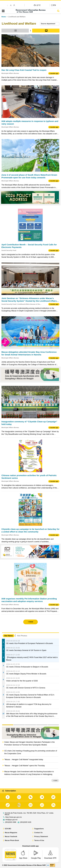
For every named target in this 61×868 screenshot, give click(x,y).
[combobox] (50, 24)
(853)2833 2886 (11, 822)
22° (39, 5)
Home (4, 17)
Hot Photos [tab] (22, 636)
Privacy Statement (41, 836)
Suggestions (39, 829)
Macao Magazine (11, 833)
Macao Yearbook (11, 836)
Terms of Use (39, 840)
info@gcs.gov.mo (11, 820)
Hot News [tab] (9, 636)
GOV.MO (8, 829)
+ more (55, 780)
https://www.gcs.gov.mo (13, 817)
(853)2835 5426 (26, 822)
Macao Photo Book (12, 840)
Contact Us (38, 833)
